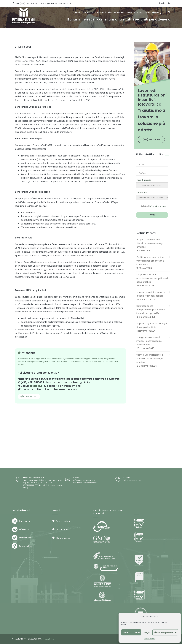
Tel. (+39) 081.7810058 (25, 3)
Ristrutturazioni (116, 12)
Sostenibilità (25, 546)
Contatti (139, 12)
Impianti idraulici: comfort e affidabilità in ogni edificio (151, 294)
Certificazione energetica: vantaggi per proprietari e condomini (150, 261)
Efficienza (24, 529)
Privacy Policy (150, 639)
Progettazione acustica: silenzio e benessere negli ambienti (150, 243)
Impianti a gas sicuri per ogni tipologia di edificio (152, 325)
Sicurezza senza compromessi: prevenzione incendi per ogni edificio (151, 310)
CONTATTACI (29, 397)
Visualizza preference (165, 632)
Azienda (77, 12)
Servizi (87, 12)
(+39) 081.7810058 (151, 140)
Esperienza (24, 521)
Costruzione (62, 529)
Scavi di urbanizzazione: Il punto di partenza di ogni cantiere (150, 359)
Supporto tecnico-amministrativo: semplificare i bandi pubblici (152, 278)
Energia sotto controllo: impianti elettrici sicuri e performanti (149, 341)
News (129, 12)
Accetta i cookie (131, 632)
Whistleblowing (153, 12)
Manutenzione (63, 538)
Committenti (99, 12)
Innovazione (25, 538)
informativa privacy (158, 206)
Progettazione (63, 521)
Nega (147, 632)
